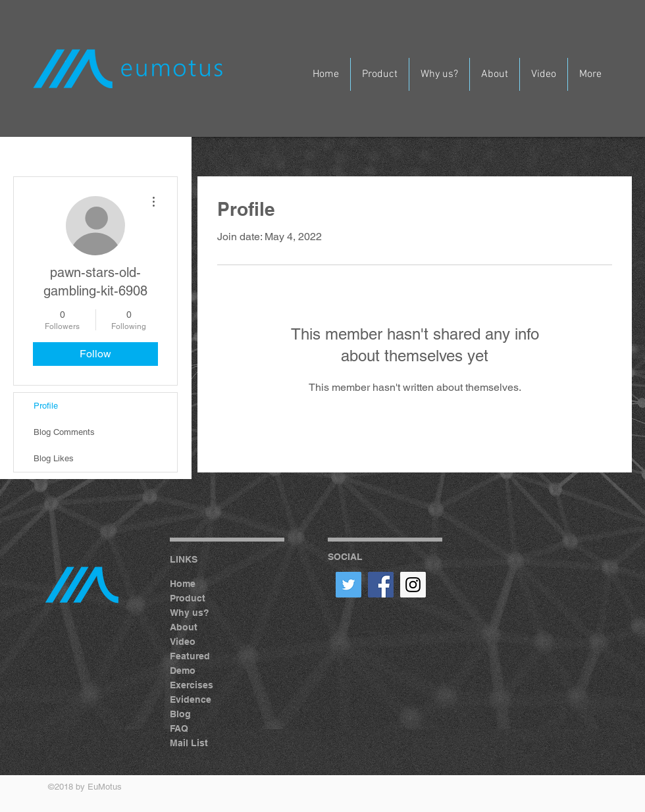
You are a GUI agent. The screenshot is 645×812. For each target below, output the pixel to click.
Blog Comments (64, 432)
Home (183, 584)
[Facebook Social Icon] (381, 585)
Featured (190, 656)
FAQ (179, 728)
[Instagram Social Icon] (413, 585)
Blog (180, 714)
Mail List (189, 743)
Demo (183, 671)
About (184, 627)
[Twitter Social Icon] (348, 585)
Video (183, 642)
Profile (46, 406)
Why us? (190, 613)
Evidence (191, 699)
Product (188, 598)
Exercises (192, 685)
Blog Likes (54, 458)
